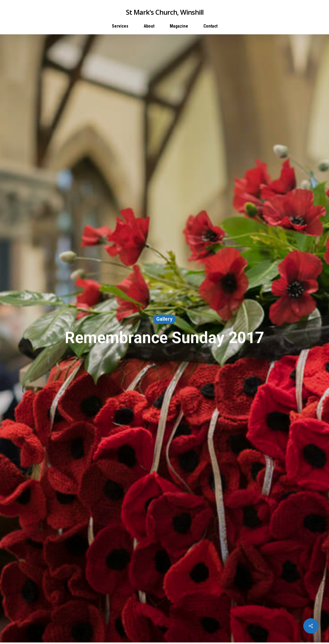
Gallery (164, 319)
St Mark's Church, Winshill (165, 12)
